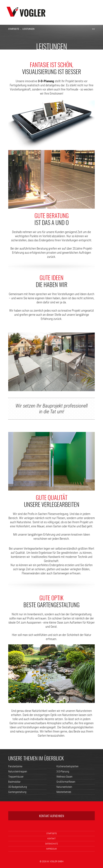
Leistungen (28, 29)
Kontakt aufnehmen (52, 816)
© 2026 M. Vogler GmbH (52, 861)
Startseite (14, 29)
